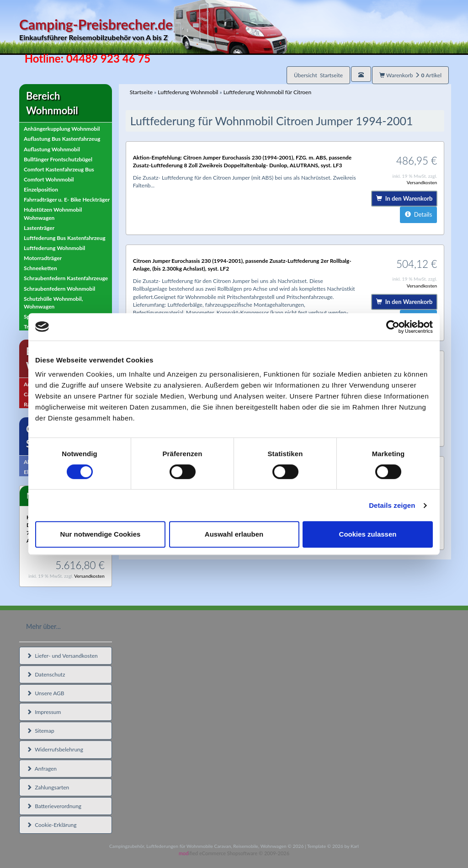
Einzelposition (41, 189)
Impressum (44, 712)
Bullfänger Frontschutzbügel (58, 159)
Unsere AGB (45, 693)
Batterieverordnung (54, 806)
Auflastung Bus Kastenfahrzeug (62, 139)
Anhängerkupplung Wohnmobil (62, 129)
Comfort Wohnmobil (49, 179)
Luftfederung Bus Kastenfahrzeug (65, 238)
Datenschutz (46, 674)
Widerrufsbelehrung (55, 749)
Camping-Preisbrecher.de (153, 29)
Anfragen (42, 769)
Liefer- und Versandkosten (62, 656)
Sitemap (40, 731)
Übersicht (318, 75)
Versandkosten (89, 576)
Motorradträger (43, 258)
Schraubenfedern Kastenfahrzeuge (66, 278)
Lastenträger (39, 228)
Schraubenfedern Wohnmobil (59, 289)
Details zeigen (392, 505)
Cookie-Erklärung (51, 825)
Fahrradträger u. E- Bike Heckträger (67, 200)
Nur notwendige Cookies (101, 534)
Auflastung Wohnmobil (52, 149)
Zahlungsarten (48, 787)
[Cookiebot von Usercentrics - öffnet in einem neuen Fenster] (393, 327)
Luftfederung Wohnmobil (54, 248)
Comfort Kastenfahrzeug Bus (59, 169)
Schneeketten (40, 268)
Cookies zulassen (368, 534)
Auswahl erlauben (234, 534)
